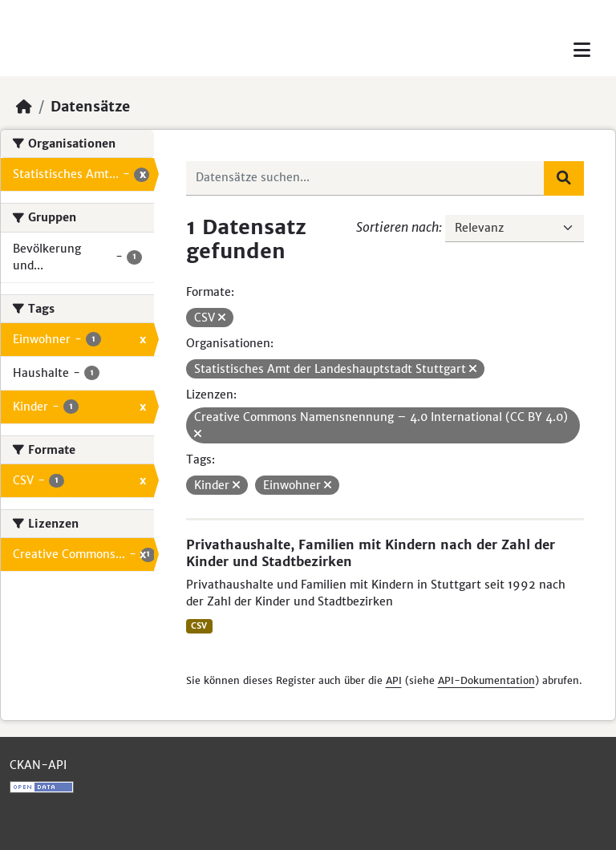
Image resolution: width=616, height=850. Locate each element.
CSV (199, 626)
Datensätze (90, 107)
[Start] (24, 107)
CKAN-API (38, 765)
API (394, 680)
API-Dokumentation (486, 680)
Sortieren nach (397, 227)
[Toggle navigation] (582, 50)
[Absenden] (564, 178)
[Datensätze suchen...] (366, 178)
